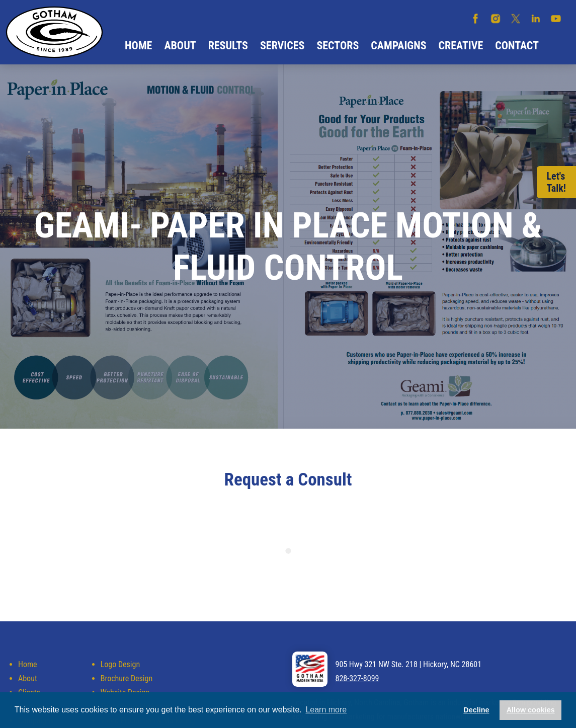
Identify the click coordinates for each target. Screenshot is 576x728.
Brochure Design (127, 678)
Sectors (338, 46)
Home (138, 46)
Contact (517, 46)
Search (557, 46)
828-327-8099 (357, 678)
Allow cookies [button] (531, 710)
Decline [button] (476, 710)
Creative (461, 46)
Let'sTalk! (556, 182)
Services (282, 46)
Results (228, 46)
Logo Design (120, 664)
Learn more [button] (326, 710)
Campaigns (398, 46)
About (180, 46)
